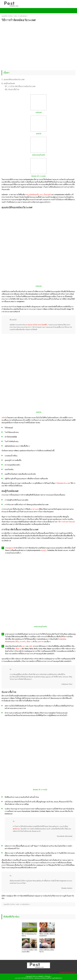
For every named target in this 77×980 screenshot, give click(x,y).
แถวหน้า (23, 642)
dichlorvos (16, 829)
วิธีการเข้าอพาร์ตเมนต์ (66, 522)
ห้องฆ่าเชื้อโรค (12, 89)
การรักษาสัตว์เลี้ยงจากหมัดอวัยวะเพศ (20, 86)
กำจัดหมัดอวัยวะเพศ (63, 483)
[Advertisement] (38, 37)
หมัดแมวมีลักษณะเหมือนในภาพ (47, 951)
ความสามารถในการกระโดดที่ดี (36, 325)
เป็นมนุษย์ (47, 195)
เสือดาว (29, 642)
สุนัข (31, 646)
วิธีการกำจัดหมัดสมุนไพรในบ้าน (29, 935)
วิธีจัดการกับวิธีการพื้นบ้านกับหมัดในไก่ (47, 935)
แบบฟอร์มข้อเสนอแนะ (67, 972)
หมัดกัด (4, 418)
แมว (41, 195)
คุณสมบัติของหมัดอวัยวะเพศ (13, 79)
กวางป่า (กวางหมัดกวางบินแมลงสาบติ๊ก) (29, 951)
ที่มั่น (17, 642)
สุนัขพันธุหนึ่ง (34, 195)
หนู (27, 195)
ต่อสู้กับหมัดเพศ (8, 83)
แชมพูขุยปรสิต (10, 548)
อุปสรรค (40, 642)
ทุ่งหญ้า (44, 550)
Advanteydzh (10, 642)
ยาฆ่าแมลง (35, 509)
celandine (63, 639)
